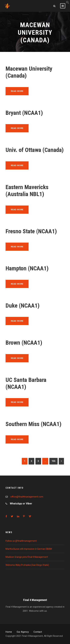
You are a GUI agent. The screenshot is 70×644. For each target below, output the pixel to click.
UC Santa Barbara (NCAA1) (26, 383)
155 (53, 461)
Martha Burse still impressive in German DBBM (29, 549)
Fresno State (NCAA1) (31, 231)
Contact (38, 632)
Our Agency (23, 632)
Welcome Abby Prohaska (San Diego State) (27, 565)
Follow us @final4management (21, 541)
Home (9, 632)
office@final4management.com (27, 497)
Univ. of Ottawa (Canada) (35, 150)
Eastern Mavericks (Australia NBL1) (27, 191)
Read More (17, 91)
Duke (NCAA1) (23, 306)
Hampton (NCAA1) (27, 268)
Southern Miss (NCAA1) (33, 424)
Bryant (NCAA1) (24, 113)
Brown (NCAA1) (24, 343)
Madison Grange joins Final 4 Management (27, 557)
